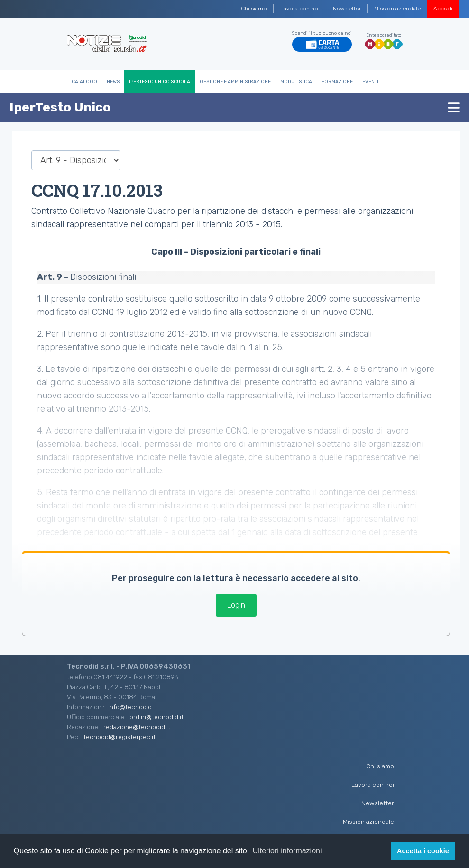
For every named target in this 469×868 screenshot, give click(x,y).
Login (236, 605)
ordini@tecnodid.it (156, 717)
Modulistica (296, 82)
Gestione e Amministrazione (235, 82)
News (113, 82)
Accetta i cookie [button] (423, 851)
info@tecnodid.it (133, 707)
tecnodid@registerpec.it (120, 737)
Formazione (337, 82)
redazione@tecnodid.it (137, 727)
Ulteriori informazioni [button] (287, 851)
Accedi (443, 9)
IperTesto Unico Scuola (160, 82)
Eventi (370, 82)
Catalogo (84, 82)
